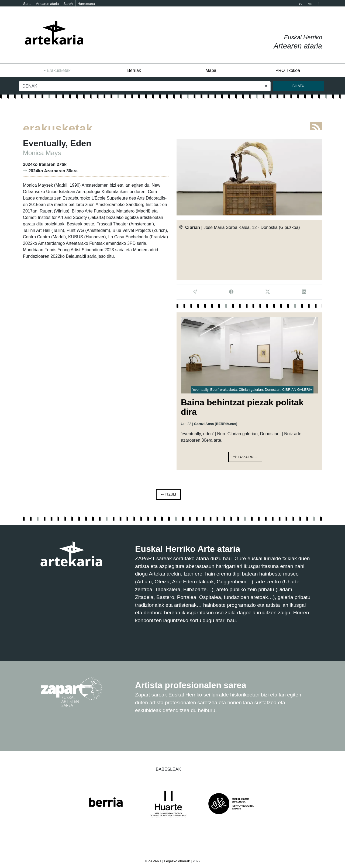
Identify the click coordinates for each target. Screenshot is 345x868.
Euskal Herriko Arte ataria (188, 549)
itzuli (168, 494)
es (310, 3)
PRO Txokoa (288, 70)
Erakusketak (59, 70)
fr (319, 3)
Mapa (211, 70)
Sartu (27, 4)
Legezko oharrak (177, 861)
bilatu (298, 86)
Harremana (86, 4)
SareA (68, 4)
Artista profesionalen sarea (191, 685)
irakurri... (245, 457)
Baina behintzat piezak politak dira (242, 407)
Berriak (134, 70)
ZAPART (155, 861)
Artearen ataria (48, 4)
